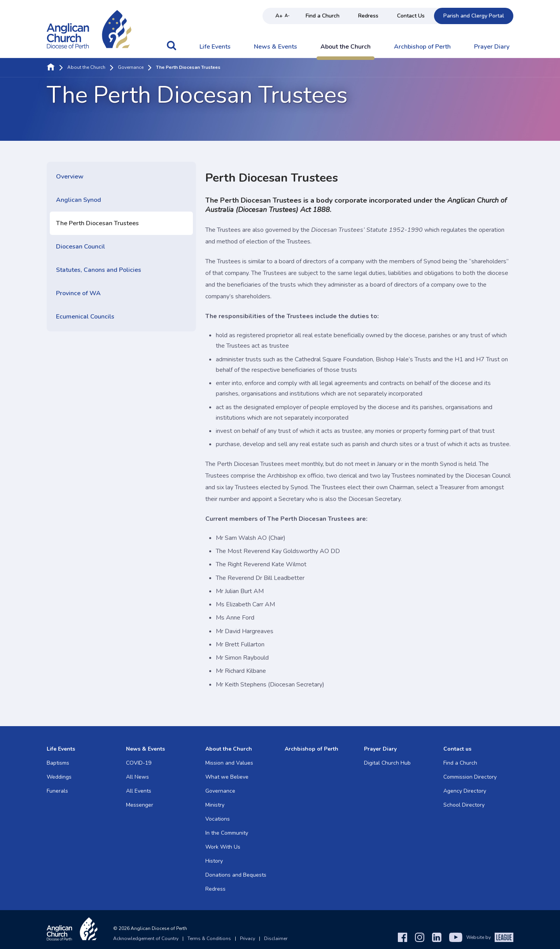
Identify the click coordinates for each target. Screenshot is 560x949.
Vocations (218, 819)
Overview (70, 177)
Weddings (59, 777)
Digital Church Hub (387, 763)
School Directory (464, 805)
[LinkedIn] (437, 937)
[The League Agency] (504, 937)
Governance (131, 68)
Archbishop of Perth (422, 47)
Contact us (457, 749)
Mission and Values (229, 763)
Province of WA (78, 293)
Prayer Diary (492, 47)
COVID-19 (139, 763)
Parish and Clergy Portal (474, 16)
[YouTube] (456, 937)
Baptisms (58, 763)
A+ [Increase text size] (279, 16)
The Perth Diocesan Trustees (97, 223)
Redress (368, 16)
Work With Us (223, 847)
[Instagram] (420, 937)
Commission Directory (470, 777)
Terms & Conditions (209, 938)
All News (137, 777)
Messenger (140, 805)
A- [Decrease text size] (287, 16)
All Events (139, 791)
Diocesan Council (80, 247)
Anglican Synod (79, 200)
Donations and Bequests (236, 875)
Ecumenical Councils (85, 317)
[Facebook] (402, 937)
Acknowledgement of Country (146, 938)
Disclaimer (276, 938)
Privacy (248, 938)
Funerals (57, 791)
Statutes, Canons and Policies (99, 270)
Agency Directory (465, 791)
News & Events (276, 47)
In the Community (227, 833)
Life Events (215, 47)
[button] (171, 49)
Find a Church (323, 16)
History (214, 861)
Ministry (215, 805)
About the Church (346, 47)
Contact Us (411, 16)
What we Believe (227, 777)
